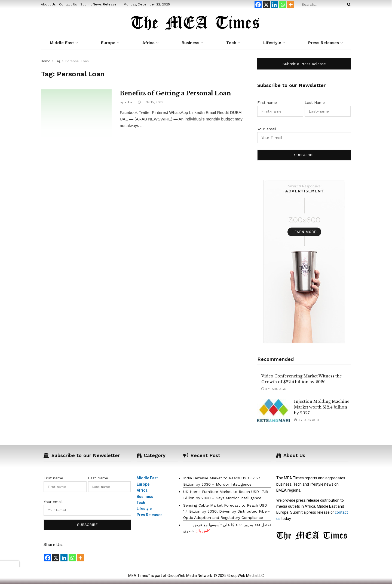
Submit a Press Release (304, 64)
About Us (48, 4)
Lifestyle (272, 43)
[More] (291, 5)
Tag (58, 61)
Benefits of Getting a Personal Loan (175, 93)
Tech (231, 43)
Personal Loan (77, 61)
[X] (266, 5)
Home (46, 61)
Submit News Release (98, 4)
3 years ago (307, 420)
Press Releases (324, 43)
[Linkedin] (274, 5)
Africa (148, 43)
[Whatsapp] (283, 5)
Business (190, 43)
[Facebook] (258, 5)
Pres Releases (150, 515)
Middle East (62, 43)
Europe (108, 43)
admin (130, 102)
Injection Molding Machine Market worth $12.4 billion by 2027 (322, 407)
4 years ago (274, 389)
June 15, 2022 (151, 102)
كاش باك (203, 531)
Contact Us (68, 4)
